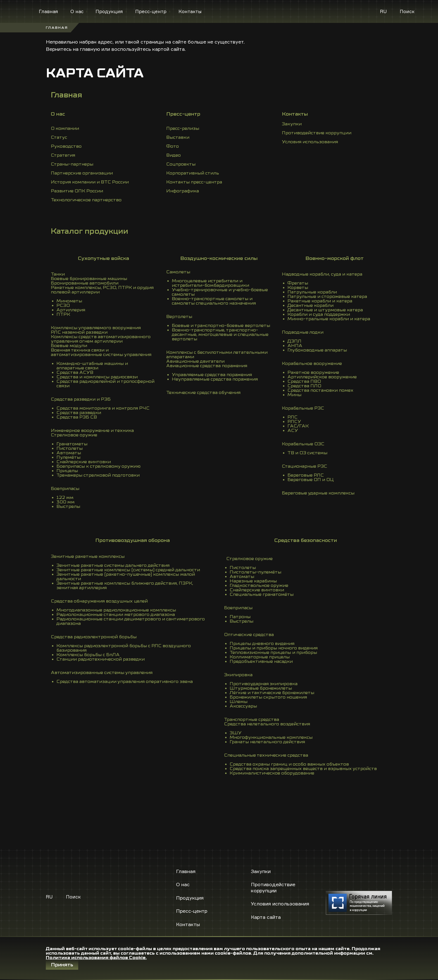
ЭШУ (236, 733)
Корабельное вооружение (312, 364)
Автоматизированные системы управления (102, 673)
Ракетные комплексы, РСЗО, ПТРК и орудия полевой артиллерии (102, 290)
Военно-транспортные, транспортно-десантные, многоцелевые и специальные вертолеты (220, 334)
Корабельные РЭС (303, 408)
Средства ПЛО (304, 386)
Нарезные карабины (253, 581)
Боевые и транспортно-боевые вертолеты (221, 326)
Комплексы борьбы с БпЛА (88, 655)
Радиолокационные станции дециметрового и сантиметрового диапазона (131, 621)
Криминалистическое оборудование (272, 773)
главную (90, 49)
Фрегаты (298, 283)
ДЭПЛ (294, 341)
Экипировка (238, 675)
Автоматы (69, 453)
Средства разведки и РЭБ (81, 399)
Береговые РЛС (306, 475)
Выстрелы (68, 506)
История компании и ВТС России (90, 182)
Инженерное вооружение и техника (92, 431)
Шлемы (239, 702)
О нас (77, 11)
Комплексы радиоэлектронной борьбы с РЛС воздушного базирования (124, 648)
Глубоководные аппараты (317, 350)
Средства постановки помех (320, 390)
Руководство (66, 146)
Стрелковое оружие (74, 435)
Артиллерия (71, 310)
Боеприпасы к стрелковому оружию (98, 466)
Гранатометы (72, 444)
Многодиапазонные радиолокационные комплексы (116, 610)
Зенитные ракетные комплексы (88, 556)
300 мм (66, 502)
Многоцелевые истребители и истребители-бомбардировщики (210, 283)
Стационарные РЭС (304, 466)
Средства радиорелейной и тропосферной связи (105, 384)
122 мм (65, 498)
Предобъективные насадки (261, 661)
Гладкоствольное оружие (259, 585)
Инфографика (183, 191)
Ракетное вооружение (313, 372)
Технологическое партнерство (86, 200)
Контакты (190, 11)
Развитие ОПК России (77, 191)
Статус (59, 137)
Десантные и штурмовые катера (325, 310)
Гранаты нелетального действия (267, 742)
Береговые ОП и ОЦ (311, 480)
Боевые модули (69, 346)
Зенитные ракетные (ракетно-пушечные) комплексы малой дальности (126, 577)
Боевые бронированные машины (89, 279)
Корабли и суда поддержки (319, 314)
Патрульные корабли (312, 292)
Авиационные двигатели (195, 361)
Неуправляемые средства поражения (215, 379)
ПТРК (63, 314)
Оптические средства (249, 635)
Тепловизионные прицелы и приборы (273, 652)
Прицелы (67, 471)
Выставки (178, 137)
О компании (65, 128)
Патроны (240, 617)
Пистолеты (70, 448)
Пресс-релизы (183, 128)
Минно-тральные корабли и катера (329, 319)
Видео (173, 155)
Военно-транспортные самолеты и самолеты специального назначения (214, 301)
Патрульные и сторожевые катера (327, 297)
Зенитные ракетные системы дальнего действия (113, 565)
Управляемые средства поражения (212, 375)
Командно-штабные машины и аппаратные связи (92, 366)
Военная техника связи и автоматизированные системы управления (101, 352)
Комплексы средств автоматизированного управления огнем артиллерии (101, 339)
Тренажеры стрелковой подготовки (98, 475)
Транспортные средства (252, 720)
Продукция (109, 11)
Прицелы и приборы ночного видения (274, 648)
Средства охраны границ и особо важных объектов (289, 764)
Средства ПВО (304, 381)
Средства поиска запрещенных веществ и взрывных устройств (303, 769)
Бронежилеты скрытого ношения (268, 697)
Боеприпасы (65, 489)
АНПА (295, 346)
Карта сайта (266, 917)
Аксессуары (243, 706)
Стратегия (63, 155)
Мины (294, 395)
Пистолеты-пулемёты (255, 572)
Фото (172, 146)
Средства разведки (79, 413)
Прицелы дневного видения (262, 644)
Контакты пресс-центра (194, 182)
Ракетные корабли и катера (320, 301)
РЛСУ (294, 422)
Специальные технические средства (266, 755)
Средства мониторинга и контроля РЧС (103, 408)
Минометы (69, 301)
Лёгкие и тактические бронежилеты (272, 693)
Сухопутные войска (103, 258)
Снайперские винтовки (84, 462)
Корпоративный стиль (193, 173)
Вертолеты (179, 317)
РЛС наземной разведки (79, 332)
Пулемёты (68, 457)
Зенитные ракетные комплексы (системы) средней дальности (128, 570)
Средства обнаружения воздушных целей (99, 601)
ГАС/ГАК (298, 426)
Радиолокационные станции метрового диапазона (116, 615)
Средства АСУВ (75, 372)
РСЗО (63, 305)
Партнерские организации (82, 173)
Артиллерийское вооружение (322, 377)
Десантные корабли (310, 305)
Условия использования (310, 142)
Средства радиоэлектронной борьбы (94, 637)
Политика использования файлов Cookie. (96, 958)
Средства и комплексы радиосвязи (97, 377)
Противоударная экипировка (264, 684)
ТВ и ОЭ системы (307, 453)
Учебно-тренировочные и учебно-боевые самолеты (220, 292)
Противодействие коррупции (317, 133)
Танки (58, 274)
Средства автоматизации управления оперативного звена (125, 682)
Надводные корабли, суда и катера (322, 274)
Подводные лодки (303, 332)
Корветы (298, 288)
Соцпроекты (181, 164)
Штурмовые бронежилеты (261, 688)
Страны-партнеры (72, 164)
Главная (48, 11)
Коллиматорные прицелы (260, 657)
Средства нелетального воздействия (267, 724)
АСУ (293, 431)
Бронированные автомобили (85, 283)
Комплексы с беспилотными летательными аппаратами (217, 355)
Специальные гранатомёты (262, 594)
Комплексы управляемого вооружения (96, 328)
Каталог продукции (90, 231)
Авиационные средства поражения (207, 366)
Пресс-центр (151, 11)
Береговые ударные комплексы (318, 493)
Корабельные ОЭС (303, 444)
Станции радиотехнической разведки (101, 659)
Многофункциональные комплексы (271, 737)
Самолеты (178, 272)
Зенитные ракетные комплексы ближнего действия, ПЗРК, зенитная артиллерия (125, 585)
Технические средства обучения (203, 393)
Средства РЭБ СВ (77, 417)
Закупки (292, 124)
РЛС (292, 417)
